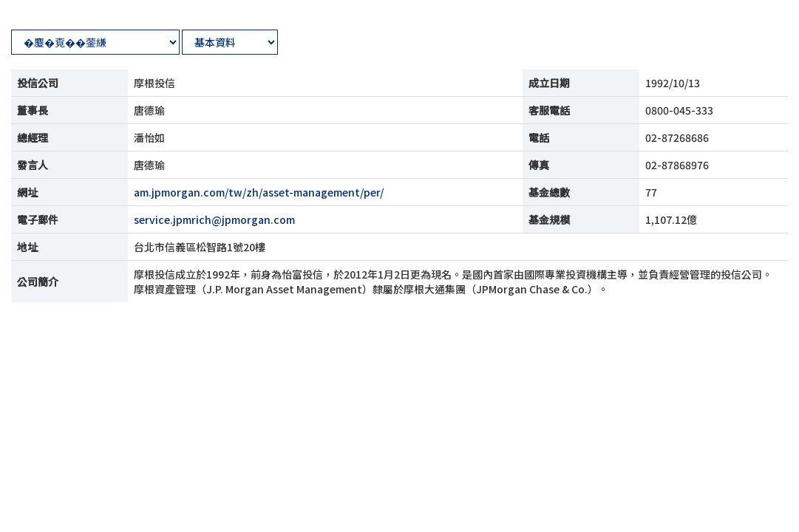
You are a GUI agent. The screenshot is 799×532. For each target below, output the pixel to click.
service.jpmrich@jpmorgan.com (214, 219)
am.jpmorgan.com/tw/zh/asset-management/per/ (259, 192)
